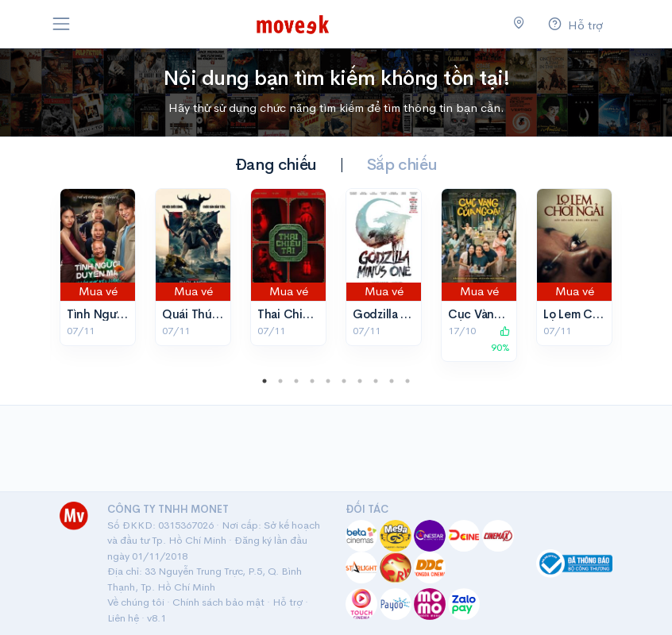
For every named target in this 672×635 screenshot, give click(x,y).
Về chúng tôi (136, 602)
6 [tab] (344, 381)
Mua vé (98, 291)
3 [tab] (296, 381)
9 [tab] (392, 381)
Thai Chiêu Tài (296, 314)
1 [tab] (265, 381)
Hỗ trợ (288, 602)
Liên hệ (123, 618)
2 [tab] (280, 381)
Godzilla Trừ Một (398, 314)
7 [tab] (360, 381)
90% (500, 340)
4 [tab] (312, 381)
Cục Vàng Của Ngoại (505, 314)
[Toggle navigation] (61, 24)
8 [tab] (376, 381)
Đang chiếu (276, 165)
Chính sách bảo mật (218, 602)
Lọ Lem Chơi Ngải (591, 314)
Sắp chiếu (402, 165)
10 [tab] (407, 381)
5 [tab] (328, 381)
